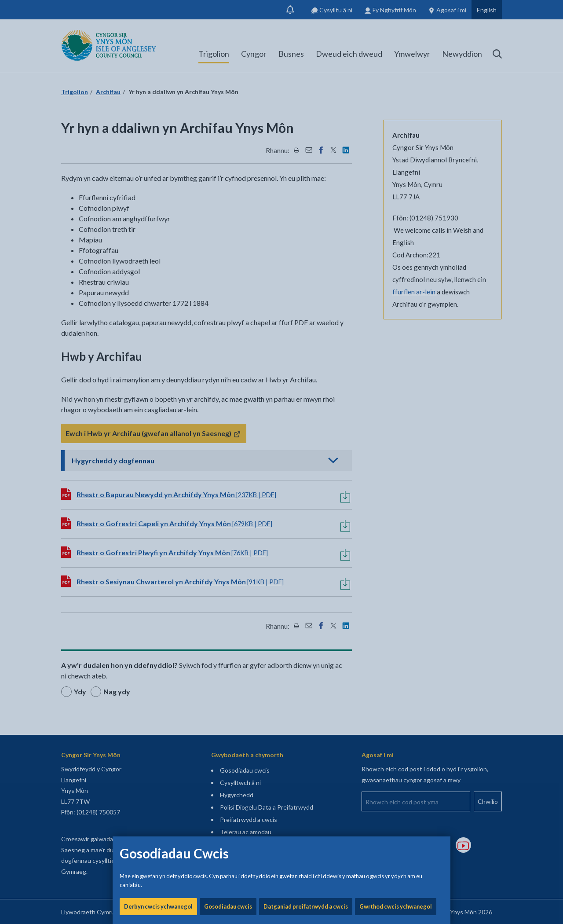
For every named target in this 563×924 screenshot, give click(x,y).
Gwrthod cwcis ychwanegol (396, 299)
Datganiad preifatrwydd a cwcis (306, 299)
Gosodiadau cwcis (228, 299)
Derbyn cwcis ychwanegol (158, 299)
